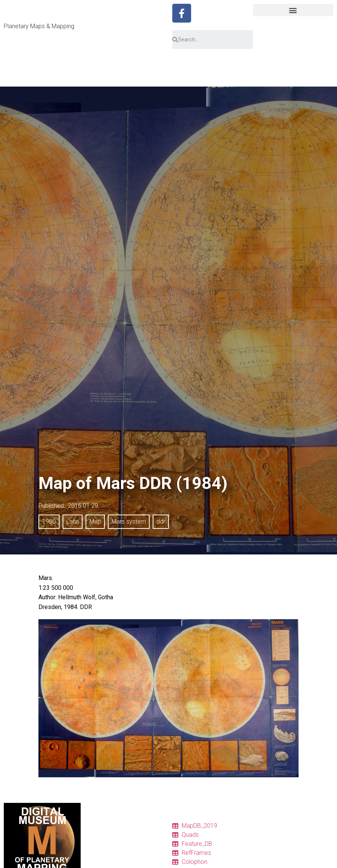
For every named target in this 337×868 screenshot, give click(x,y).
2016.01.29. (84, 506)
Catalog (97, 833)
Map (95, 522)
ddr (161, 522)
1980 (49, 522)
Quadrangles (103, 860)
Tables (96, 842)
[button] (293, 10)
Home (96, 824)
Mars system (129, 522)
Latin (73, 522)
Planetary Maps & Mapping (39, 26)
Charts (96, 851)
